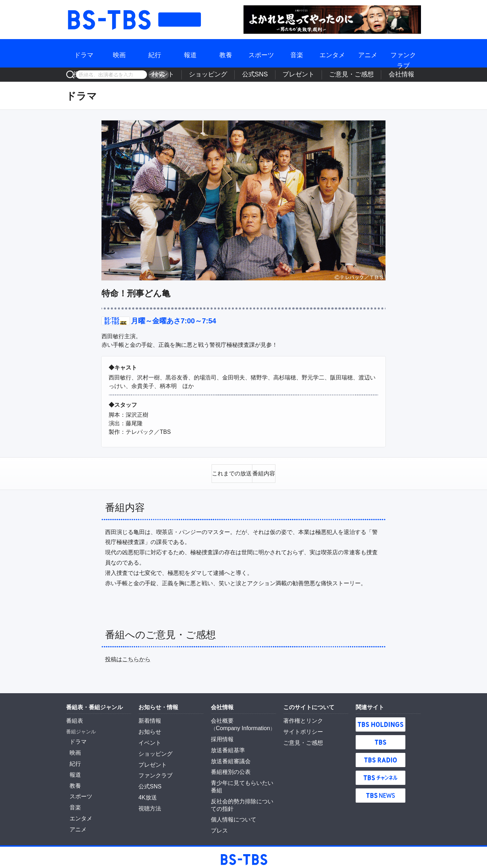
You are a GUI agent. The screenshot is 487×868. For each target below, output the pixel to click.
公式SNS (303, 75)
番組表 (180, 20)
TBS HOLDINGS (381, 721)
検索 (156, 75)
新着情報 (148, 717)
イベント (236, 75)
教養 (226, 53)
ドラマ (84, 53)
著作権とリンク (301, 717)
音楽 (297, 53)
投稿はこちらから (128, 656)
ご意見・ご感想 (371, 75)
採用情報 (221, 734)
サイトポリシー (301, 727)
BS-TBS (109, 20)
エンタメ (332, 53)
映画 (119, 53)
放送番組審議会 (228, 754)
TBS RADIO (381, 756)
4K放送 (210, 75)
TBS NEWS (381, 792)
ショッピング (269, 75)
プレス (218, 810)
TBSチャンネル (381, 774)
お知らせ (148, 727)
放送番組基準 (226, 744)
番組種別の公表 (228, 764)
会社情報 (407, 75)
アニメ (368, 53)
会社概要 (221, 717)
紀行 (155, 53)
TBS (381, 739)
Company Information (240, 724)
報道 (190, 53)
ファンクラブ (403, 53)
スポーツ (261, 53)
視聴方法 (184, 75)
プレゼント (333, 75)
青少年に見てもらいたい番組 (243, 773)
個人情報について (231, 800)
